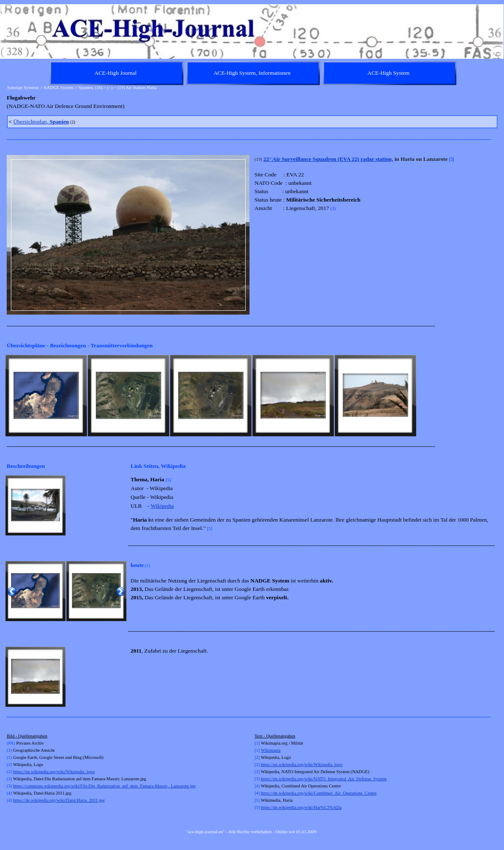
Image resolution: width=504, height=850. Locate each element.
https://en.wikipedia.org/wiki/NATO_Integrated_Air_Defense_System (324, 779)
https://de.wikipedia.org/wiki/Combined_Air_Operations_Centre (319, 793)
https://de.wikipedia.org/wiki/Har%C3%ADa (301, 807)
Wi (264, 750)
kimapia (273, 750)
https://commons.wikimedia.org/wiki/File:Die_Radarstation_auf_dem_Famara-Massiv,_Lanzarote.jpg (104, 786)
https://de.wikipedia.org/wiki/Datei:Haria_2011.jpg (59, 800)
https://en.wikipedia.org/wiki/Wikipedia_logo (54, 772)
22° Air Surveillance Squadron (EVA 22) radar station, (328, 159)
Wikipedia (162, 506)
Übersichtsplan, (41, 122)
